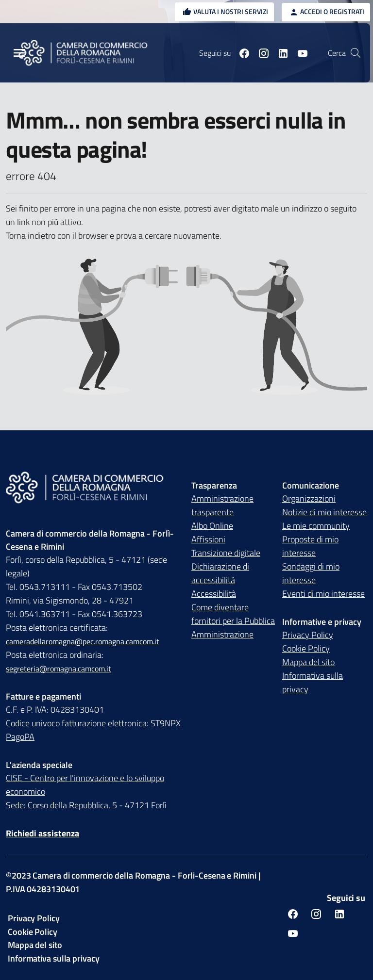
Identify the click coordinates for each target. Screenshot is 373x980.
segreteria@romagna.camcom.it (59, 669)
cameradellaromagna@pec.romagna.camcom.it (83, 641)
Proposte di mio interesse (310, 546)
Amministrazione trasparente (222, 505)
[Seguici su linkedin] (279, 53)
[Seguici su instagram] (260, 53)
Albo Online (212, 526)
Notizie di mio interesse (324, 512)
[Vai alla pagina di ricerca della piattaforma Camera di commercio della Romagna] (356, 53)
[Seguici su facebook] (240, 53)
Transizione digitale (226, 553)
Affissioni (208, 539)
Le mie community (316, 526)
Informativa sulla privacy (313, 682)
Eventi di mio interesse (323, 594)
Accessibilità (214, 594)
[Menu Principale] (19, 53)
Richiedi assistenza (42, 833)
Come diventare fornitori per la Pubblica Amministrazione (233, 621)
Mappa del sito (308, 662)
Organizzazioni (309, 498)
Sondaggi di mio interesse (311, 573)
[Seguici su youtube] (299, 53)
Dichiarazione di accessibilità (220, 573)
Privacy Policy (308, 635)
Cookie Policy (306, 648)
